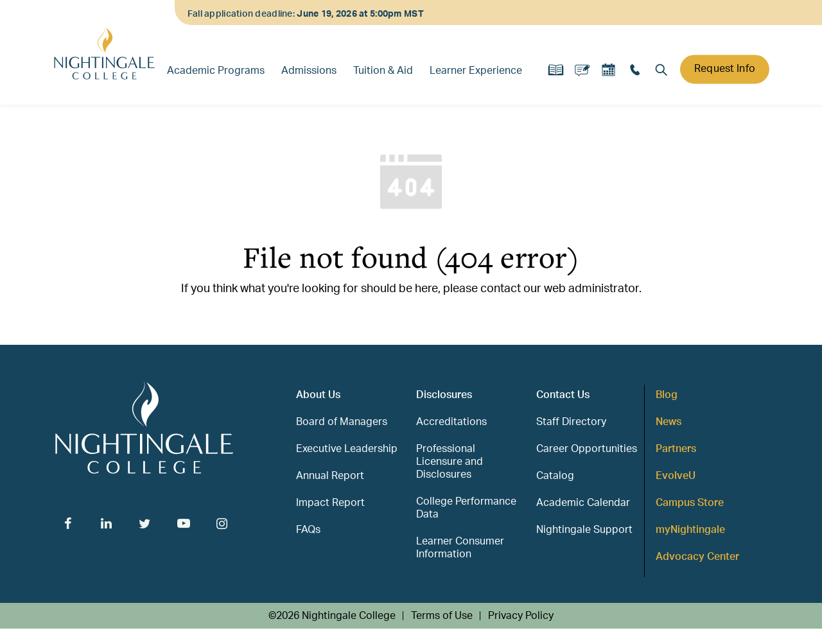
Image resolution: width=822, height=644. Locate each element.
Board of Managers (342, 422)
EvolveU (676, 476)
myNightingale (690, 530)
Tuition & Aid (383, 71)
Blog (667, 395)
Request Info (725, 69)
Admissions (309, 71)
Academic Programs (216, 71)
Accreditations (451, 422)
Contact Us (563, 395)
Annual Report (330, 476)
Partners (676, 449)
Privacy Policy (521, 616)
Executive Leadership (347, 449)
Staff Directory (571, 422)
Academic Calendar (583, 503)
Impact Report (330, 503)
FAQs (308, 530)
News (669, 422)
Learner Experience (476, 71)
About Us (318, 395)
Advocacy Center (697, 557)
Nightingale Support (584, 530)
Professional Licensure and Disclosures (450, 462)
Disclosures (444, 395)
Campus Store (690, 503)
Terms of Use (442, 616)
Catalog (555, 476)
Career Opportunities (587, 449)
